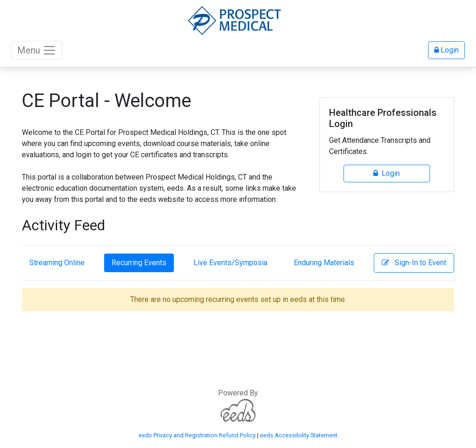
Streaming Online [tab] (57, 263)
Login (446, 50)
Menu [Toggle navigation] (37, 50)
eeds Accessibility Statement (299, 435)
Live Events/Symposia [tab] (230, 263)
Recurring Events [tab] (139, 263)
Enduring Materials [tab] (324, 263)
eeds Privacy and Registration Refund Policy (197, 435)
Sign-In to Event (414, 263)
